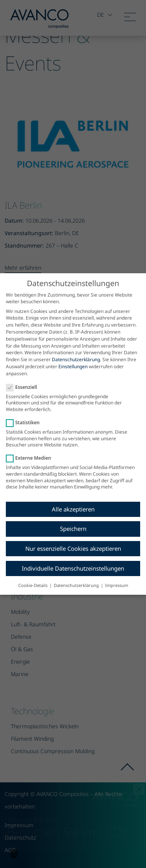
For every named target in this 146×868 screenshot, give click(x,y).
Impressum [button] (117, 585)
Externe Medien (31, 458)
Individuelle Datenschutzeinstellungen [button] (73, 568)
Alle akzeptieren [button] (73, 509)
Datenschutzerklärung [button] (77, 585)
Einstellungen (73, 366)
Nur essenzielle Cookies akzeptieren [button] (73, 548)
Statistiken (25, 423)
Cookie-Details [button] (33, 585)
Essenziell (24, 387)
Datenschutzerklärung (76, 359)
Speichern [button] (73, 529)
